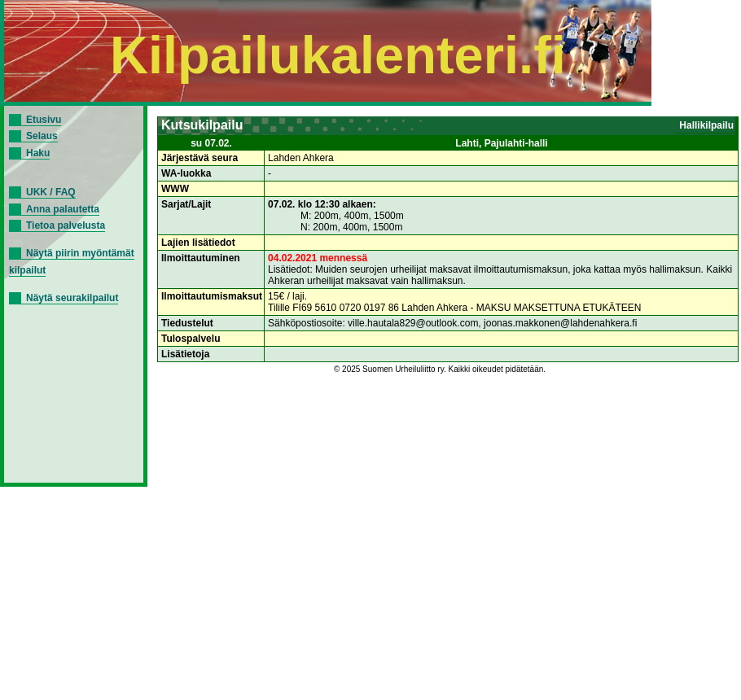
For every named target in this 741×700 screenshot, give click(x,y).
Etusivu (44, 120)
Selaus (42, 136)
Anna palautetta (63, 209)
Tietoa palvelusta (66, 225)
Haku (38, 153)
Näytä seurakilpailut (72, 298)
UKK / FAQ (51, 192)
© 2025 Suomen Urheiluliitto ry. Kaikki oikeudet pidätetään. (440, 369)
